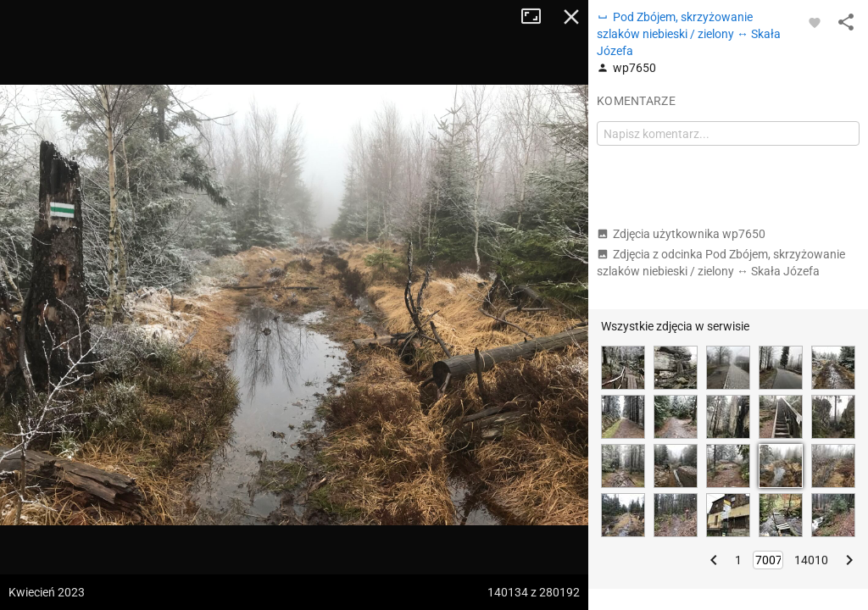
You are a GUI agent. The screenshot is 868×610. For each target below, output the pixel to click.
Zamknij (571, 17)
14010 (811, 560)
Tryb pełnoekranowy (537, 17)
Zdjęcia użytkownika (681, 234)
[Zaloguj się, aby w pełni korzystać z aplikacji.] (815, 22)
